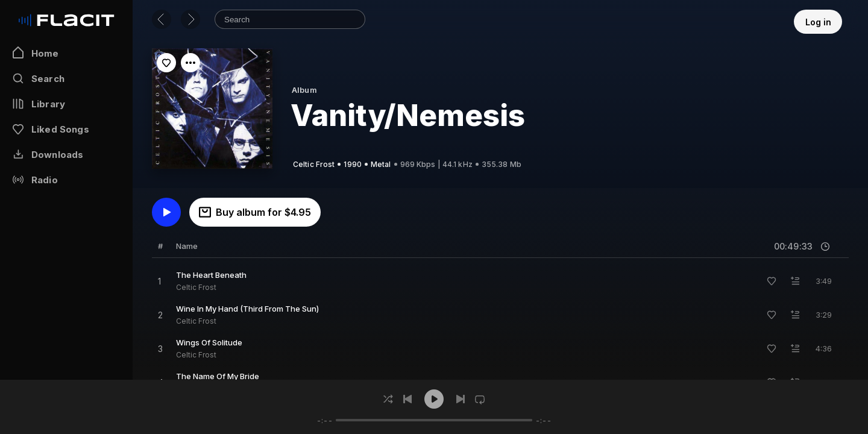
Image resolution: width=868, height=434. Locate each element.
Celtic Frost (196, 287)
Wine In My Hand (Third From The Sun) (247, 309)
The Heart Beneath (211, 275)
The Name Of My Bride (218, 376)
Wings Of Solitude (209, 342)
